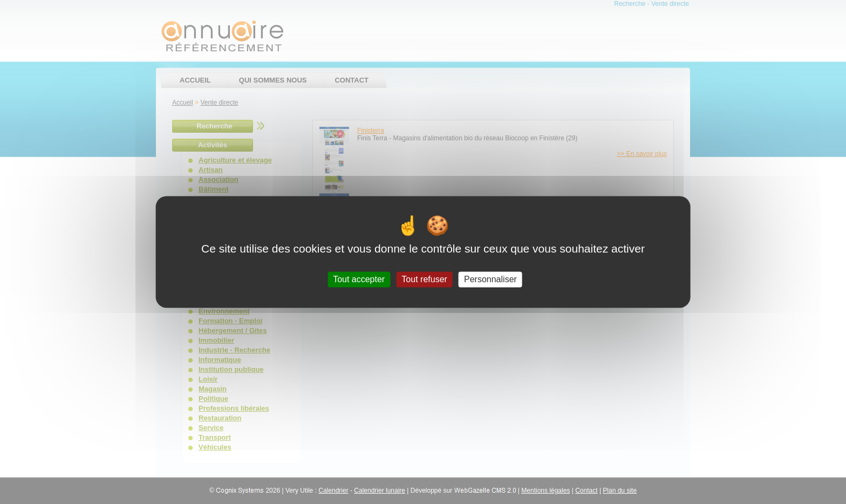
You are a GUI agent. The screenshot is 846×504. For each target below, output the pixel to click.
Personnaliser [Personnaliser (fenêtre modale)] (490, 279)
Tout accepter (359, 279)
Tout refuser (424, 279)
